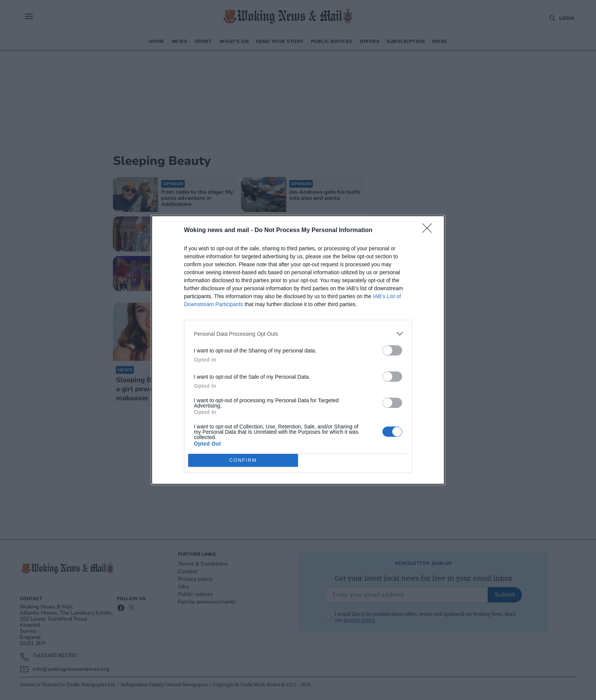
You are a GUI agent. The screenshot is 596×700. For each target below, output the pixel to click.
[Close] (430, 231)
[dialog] (298, 350)
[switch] (392, 350)
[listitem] (298, 334)
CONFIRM (243, 461)
